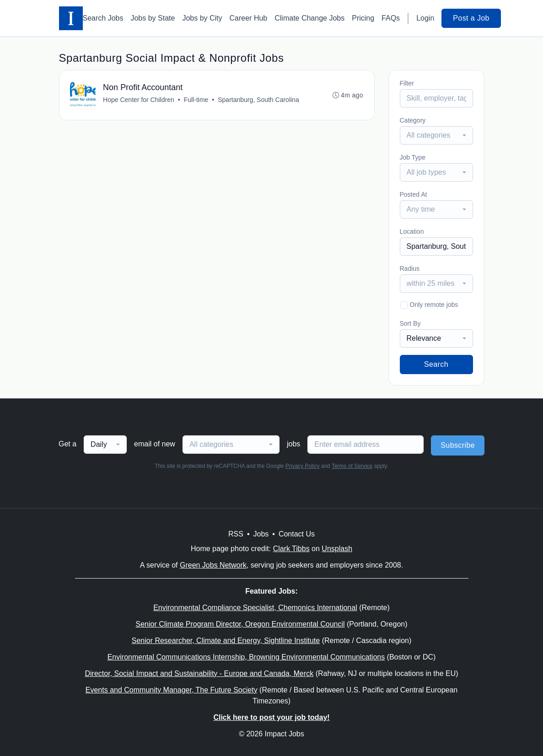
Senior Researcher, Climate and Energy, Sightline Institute (226, 641)
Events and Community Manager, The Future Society (172, 690)
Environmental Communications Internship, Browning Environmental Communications (246, 657)
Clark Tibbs (291, 549)
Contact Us (297, 534)
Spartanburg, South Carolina (259, 100)
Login (425, 18)
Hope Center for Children (139, 100)
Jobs (261, 534)
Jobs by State (153, 18)
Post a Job (471, 18)
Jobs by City (202, 18)
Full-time (196, 100)
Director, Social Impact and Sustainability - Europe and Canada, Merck (199, 673)
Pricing (363, 18)
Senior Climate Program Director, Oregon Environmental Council (240, 624)
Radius (410, 268)
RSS (236, 534)
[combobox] (436, 135)
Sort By (410, 323)
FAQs (391, 18)
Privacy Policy (303, 466)
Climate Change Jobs (309, 18)
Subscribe (458, 445)
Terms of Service (352, 466)
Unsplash (337, 549)
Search (436, 364)
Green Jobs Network (213, 565)
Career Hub (249, 18)
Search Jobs (103, 18)
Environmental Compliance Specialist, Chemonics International (255, 608)
